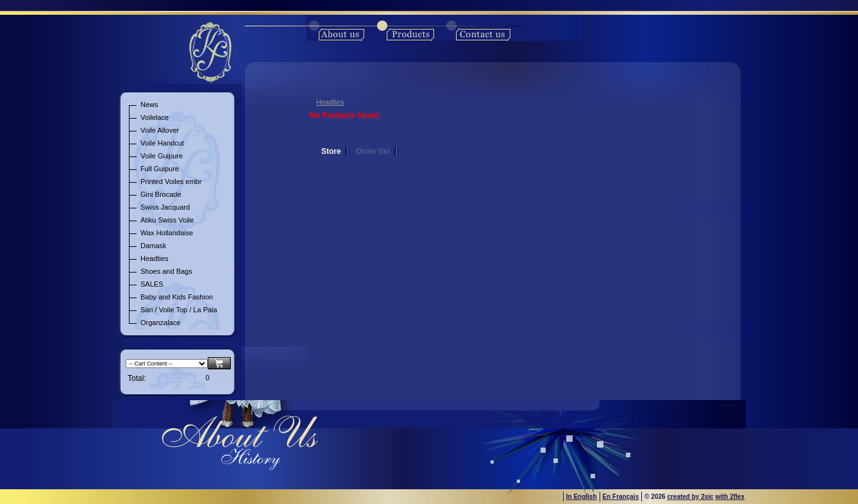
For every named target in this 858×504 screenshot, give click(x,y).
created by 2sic (690, 497)
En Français (621, 497)
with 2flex (730, 497)
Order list (373, 151)
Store (331, 151)
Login (552, 497)
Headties (330, 102)
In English (582, 497)
